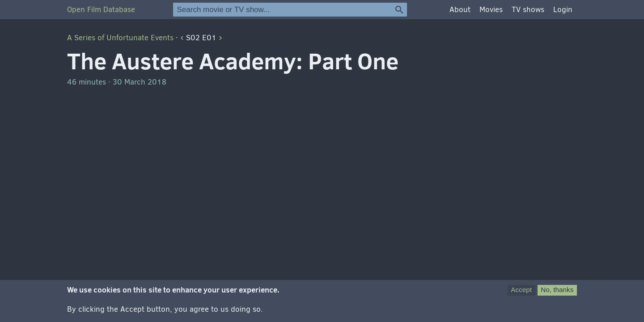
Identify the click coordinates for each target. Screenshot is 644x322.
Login (563, 10)
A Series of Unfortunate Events (120, 38)
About (460, 10)
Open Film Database (101, 10)
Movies (491, 10)
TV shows (528, 10)
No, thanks (557, 291)
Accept (521, 291)
